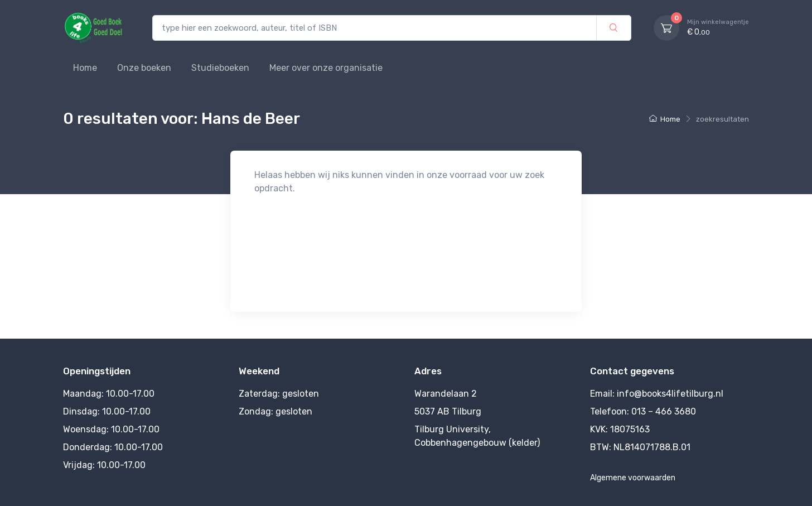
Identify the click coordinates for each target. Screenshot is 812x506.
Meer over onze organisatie (326, 68)
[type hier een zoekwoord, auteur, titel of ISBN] (374, 28)
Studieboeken (220, 68)
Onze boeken (144, 68)
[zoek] (614, 28)
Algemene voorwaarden (633, 478)
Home (85, 68)
